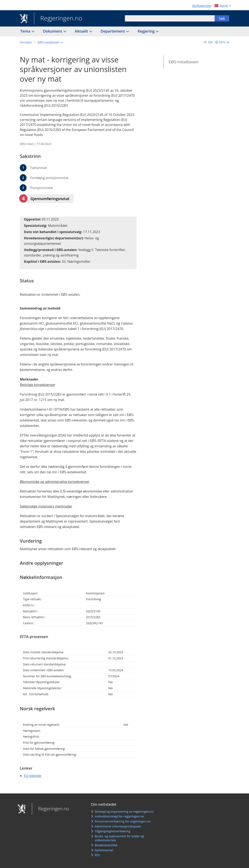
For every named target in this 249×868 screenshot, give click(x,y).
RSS (97, 855)
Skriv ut (224, 42)
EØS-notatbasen (183, 62)
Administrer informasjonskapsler (118, 826)
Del (210, 42)
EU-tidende (33, 776)
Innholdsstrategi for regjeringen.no (119, 816)
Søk (222, 18)
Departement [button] (113, 31)
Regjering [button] (147, 31)
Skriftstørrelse (202, 6)
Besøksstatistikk (106, 845)
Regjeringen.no (58, 19)
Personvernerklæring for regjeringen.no (123, 821)
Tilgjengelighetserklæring (112, 831)
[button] (50, 42)
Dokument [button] (53, 31)
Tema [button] (26, 31)
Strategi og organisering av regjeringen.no (124, 812)
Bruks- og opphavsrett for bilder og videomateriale (119, 838)
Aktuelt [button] (82, 31)
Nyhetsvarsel (104, 850)
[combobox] (170, 18)
